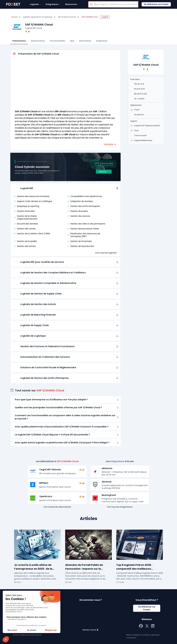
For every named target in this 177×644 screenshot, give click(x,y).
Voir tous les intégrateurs (120, 507)
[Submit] (92, 4)
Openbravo (46, 496)
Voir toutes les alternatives (57, 507)
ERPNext (44, 483)
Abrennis (107, 482)
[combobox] (113, 4)
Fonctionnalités (57, 41)
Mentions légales (133, 635)
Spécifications (38, 41)
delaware (107, 468)
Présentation (19, 41)
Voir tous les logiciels (106, 253)
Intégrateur (102, 41)
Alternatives (85, 41)
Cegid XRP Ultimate (50, 470)
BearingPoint (109, 495)
